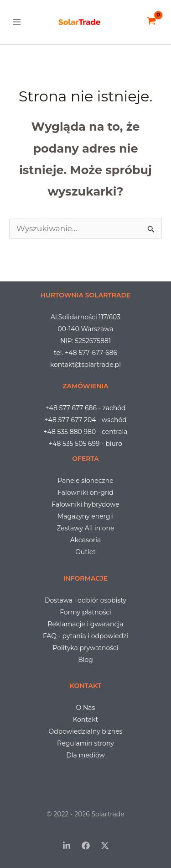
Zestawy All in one (85, 528)
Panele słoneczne (85, 481)
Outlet (85, 552)
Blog (85, 660)
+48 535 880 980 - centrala (85, 432)
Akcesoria (85, 540)
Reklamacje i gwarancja (86, 624)
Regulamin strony (85, 743)
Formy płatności (85, 612)
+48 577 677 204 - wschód (85, 420)
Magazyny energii (85, 516)
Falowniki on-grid (85, 492)
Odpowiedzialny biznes (86, 731)
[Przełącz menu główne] (17, 22)
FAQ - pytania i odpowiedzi (85, 636)
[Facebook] (86, 846)
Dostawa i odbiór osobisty (85, 600)
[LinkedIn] (67, 846)
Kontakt (86, 720)
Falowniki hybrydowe (85, 504)
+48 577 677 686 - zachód (85, 408)
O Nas (86, 708)
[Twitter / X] (105, 846)
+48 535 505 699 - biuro (85, 444)
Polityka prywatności (85, 648)
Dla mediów (85, 755)
